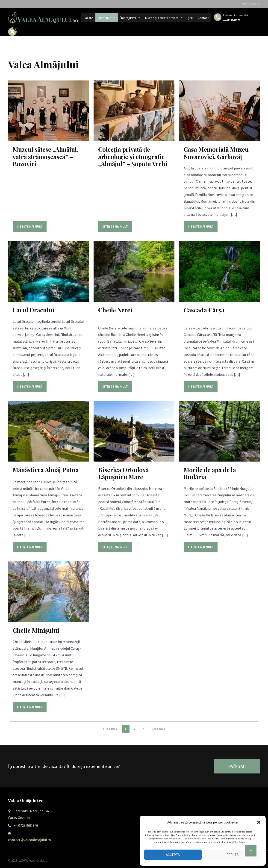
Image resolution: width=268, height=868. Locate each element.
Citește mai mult (30, 227)
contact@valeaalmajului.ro (29, 840)
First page (110, 729)
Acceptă (173, 855)
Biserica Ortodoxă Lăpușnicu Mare (123, 473)
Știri (190, 18)
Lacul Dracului (34, 310)
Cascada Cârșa (204, 310)
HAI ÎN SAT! (237, 766)
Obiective (107, 18)
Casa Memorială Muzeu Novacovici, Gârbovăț (216, 153)
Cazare (88, 18)
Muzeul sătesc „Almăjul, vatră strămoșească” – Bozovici (46, 156)
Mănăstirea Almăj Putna (46, 470)
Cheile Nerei (115, 310)
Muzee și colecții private (164, 18)
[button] (259, 822)
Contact (203, 18)
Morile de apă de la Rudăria (210, 473)
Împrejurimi (131, 18)
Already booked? (251, 4)
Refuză (233, 855)
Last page (159, 729)
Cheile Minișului (36, 630)
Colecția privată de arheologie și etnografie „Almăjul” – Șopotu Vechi (133, 156)
